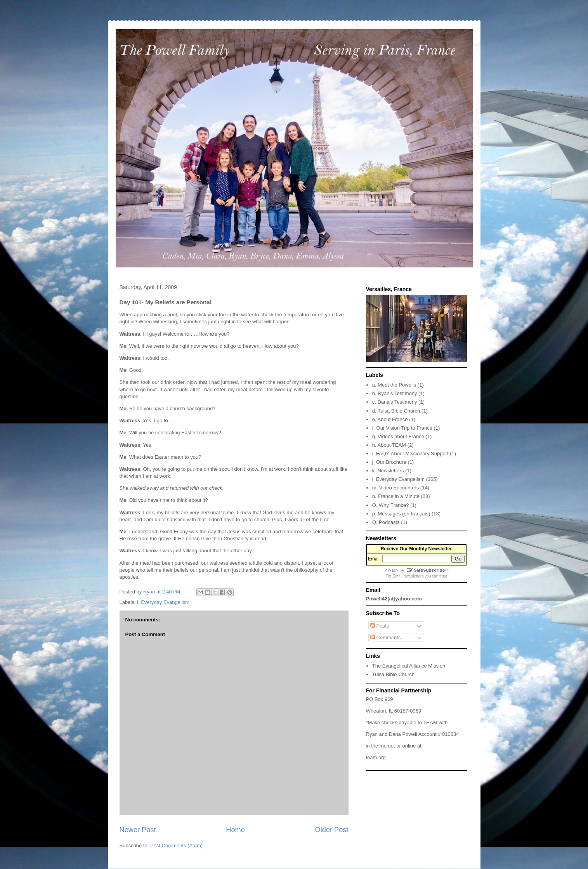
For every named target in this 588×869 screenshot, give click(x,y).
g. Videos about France (398, 436)
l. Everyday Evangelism (163, 602)
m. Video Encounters (395, 488)
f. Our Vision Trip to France (402, 428)
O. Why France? (391, 505)
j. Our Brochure (389, 462)
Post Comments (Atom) (176, 846)
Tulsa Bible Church (393, 674)
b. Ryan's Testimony (395, 393)
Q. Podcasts (386, 522)
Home (235, 830)
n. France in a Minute (396, 496)
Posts (380, 626)
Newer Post (138, 830)
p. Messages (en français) (401, 514)
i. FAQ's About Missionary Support (410, 454)
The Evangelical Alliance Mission (409, 666)
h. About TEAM (389, 445)
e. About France (390, 419)
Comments (385, 637)
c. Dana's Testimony (395, 402)
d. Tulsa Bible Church (396, 411)
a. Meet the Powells (394, 385)
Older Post (332, 830)
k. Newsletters (388, 471)
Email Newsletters (408, 576)
